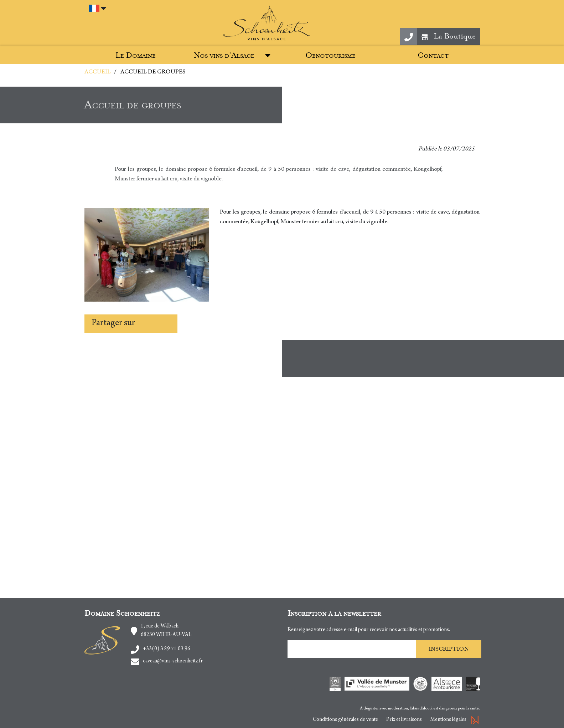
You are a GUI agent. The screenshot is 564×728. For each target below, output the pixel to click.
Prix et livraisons (404, 720)
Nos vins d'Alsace (224, 55)
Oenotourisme (330, 55)
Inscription (449, 649)
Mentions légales (448, 720)
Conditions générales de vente (345, 720)
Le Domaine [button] (136, 55)
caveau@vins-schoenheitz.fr (173, 661)
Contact (433, 55)
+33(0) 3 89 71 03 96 (167, 649)
